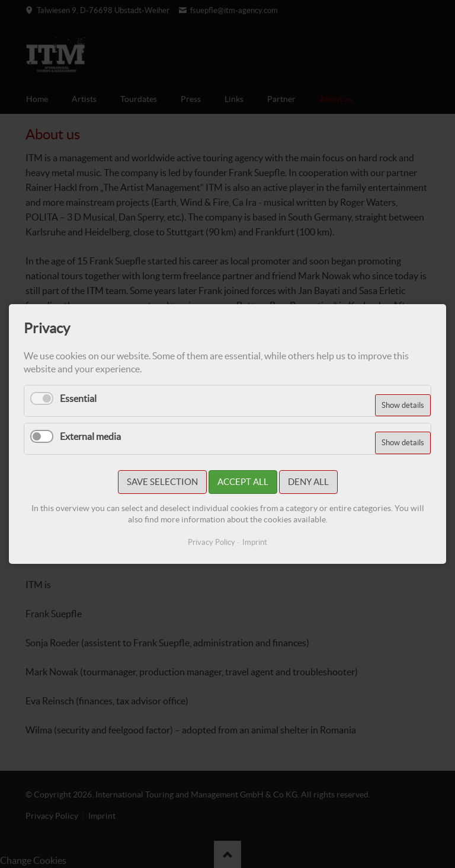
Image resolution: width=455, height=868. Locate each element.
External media (90, 436)
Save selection (162, 482)
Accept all (243, 482)
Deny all (308, 482)
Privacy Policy (212, 542)
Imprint (255, 542)
